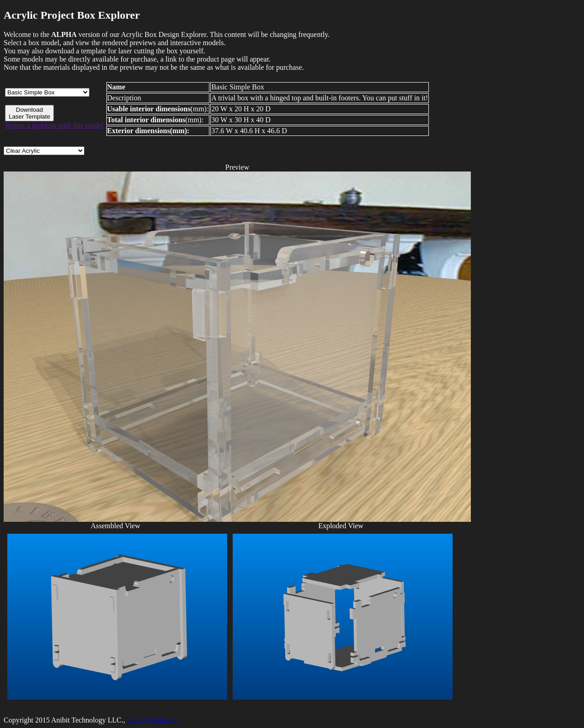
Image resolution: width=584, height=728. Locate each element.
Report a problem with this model (54, 125)
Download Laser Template (29, 113)
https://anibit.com (152, 720)
